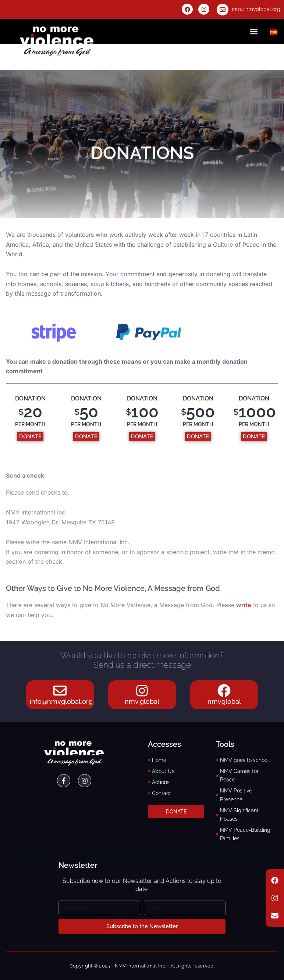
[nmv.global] (142, 688)
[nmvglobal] (224, 688)
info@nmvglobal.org (256, 9)
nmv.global (142, 701)
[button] (254, 31)
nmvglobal (224, 701)
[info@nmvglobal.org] (223, 10)
